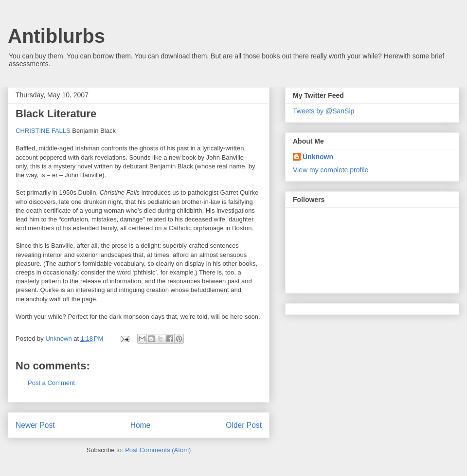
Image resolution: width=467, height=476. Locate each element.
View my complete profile (331, 170)
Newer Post (35, 425)
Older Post (244, 425)
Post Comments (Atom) (158, 450)
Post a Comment (51, 383)
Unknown (318, 157)
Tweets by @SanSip (323, 111)
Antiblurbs (56, 36)
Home (141, 425)
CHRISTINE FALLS (43, 131)
